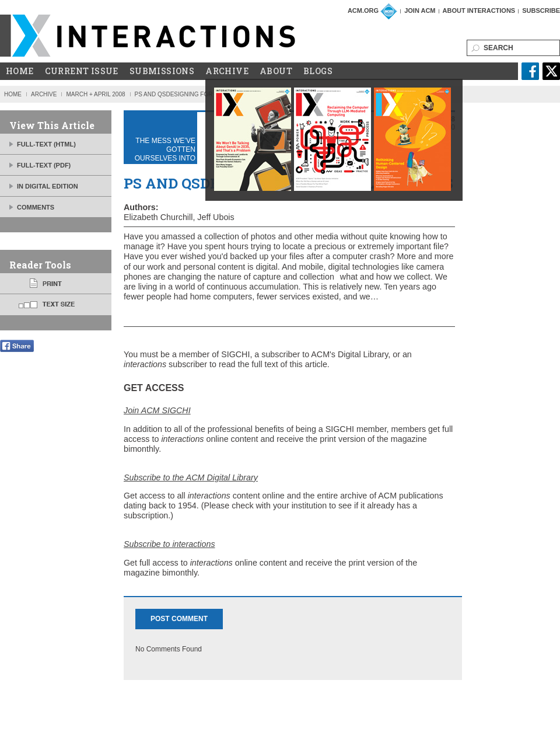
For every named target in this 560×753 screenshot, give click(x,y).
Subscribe (541, 11)
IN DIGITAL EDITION (48, 186)
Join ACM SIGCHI (157, 410)
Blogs (318, 71)
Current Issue (82, 71)
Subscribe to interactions (169, 544)
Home (20, 71)
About (276, 71)
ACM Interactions (148, 36)
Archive (227, 71)
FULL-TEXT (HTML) (46, 144)
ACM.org (363, 11)
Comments (36, 207)
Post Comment (179, 619)
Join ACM (420, 11)
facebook (530, 71)
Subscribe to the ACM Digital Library (191, 477)
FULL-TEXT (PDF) (44, 165)
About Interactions (479, 11)
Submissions (162, 71)
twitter (551, 71)
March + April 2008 (95, 94)
